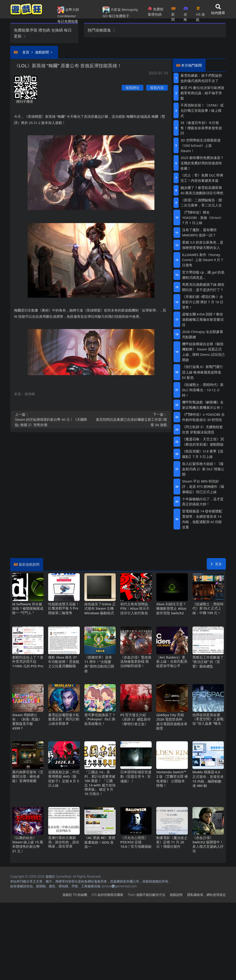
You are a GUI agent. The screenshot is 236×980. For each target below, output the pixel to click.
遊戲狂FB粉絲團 (75, 895)
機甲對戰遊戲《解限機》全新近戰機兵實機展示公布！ (203, 405)
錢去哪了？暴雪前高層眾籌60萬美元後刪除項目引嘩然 (202, 190)
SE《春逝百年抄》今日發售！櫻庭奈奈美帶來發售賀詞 (201, 128)
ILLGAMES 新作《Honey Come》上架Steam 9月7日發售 (203, 260)
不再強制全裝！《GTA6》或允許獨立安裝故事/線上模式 (202, 110)
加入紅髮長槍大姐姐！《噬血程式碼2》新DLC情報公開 (203, 469)
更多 (216, 564)
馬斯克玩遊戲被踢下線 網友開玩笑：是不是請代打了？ (203, 287)
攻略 (186, 13)
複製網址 (133, 88)
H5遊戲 (200, 13)
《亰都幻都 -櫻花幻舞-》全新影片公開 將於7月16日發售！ (203, 302)
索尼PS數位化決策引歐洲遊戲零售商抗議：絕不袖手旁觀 (202, 93)
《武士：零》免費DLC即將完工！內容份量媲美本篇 (202, 178)
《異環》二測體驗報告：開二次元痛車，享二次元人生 (201, 203)
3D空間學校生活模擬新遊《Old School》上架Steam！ (200, 145)
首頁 (26, 52)
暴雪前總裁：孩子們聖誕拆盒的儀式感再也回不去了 (201, 78)
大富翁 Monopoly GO (120, 12)
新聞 (173, 13)
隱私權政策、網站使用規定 (206, 895)
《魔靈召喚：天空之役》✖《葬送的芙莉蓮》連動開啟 (203, 442)
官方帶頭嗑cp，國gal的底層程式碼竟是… (203, 275)
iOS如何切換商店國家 (108, 895)
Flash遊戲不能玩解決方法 (147, 895)
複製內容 (157, 88)
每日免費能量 (68, 21)
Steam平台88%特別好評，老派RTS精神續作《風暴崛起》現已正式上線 (203, 486)
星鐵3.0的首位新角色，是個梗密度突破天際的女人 (203, 245)
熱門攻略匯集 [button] (102, 30)
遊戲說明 (176, 895)
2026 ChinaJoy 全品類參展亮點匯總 (203, 334)
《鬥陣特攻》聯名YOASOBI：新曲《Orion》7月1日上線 (203, 218)
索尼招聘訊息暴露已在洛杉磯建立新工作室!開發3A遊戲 (130, 419)
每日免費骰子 (119, 16)
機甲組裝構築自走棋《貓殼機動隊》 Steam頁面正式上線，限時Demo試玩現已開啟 (203, 352)
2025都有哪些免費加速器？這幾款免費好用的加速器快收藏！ (202, 163)
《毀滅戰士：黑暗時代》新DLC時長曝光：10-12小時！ (203, 390)
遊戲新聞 (42, 52)
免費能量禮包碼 (156, 12)
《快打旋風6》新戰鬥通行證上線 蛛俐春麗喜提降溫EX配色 (202, 372)
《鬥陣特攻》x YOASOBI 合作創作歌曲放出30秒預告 (203, 417)
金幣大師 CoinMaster (68, 12)
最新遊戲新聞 (29, 564)
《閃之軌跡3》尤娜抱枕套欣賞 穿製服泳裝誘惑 (202, 429)
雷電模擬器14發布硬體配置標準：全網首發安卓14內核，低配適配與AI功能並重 (202, 519)
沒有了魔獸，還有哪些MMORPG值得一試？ (199, 232)
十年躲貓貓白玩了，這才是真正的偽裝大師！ (203, 502)
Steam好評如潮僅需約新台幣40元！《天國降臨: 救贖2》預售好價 (52, 419)
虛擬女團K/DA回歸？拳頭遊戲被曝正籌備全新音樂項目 (203, 319)
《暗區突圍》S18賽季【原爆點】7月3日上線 (203, 454)
